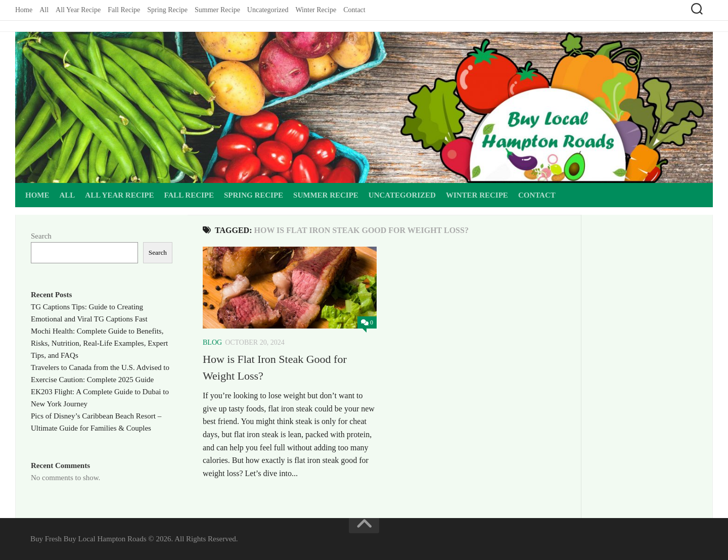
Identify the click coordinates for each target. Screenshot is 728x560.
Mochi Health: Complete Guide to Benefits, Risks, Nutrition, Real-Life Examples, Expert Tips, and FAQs (99, 343)
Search (41, 236)
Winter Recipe (316, 10)
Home (24, 10)
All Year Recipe (78, 10)
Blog (212, 342)
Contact (354, 10)
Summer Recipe (217, 10)
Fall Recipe (124, 10)
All (44, 10)
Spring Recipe (167, 10)
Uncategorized (268, 10)
